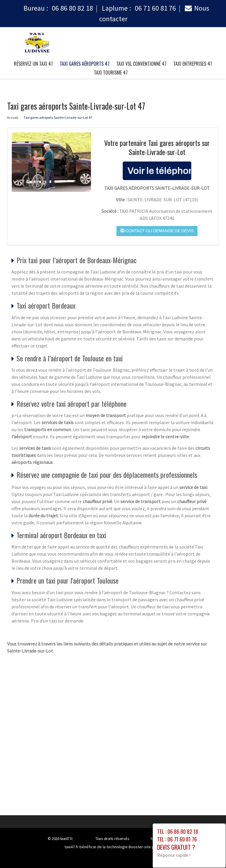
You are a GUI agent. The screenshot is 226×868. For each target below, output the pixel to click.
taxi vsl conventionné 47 (141, 64)
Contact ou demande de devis (157, 231)
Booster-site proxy (145, 847)
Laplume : (139, 8)
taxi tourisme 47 (111, 73)
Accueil (13, 117)
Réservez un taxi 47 (33, 64)
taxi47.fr (67, 839)
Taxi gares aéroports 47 (85, 64)
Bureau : (58, 8)
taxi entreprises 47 (193, 64)
